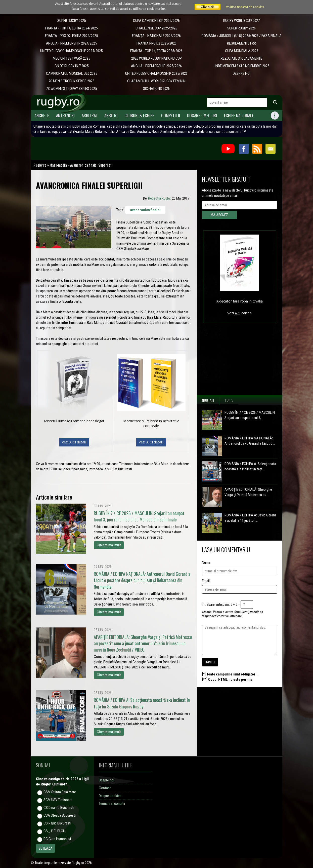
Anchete (42, 115)
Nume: (207, 562)
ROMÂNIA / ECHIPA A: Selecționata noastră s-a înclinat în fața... (250, 466)
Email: (206, 581)
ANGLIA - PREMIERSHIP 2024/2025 (71, 43)
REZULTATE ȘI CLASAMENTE (241, 58)
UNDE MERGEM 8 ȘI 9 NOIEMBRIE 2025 (241, 66)
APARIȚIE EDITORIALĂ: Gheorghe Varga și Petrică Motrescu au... (248, 492)
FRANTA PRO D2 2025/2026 (156, 43)
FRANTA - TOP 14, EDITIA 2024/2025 (71, 28)
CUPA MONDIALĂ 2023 (242, 51)
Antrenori (65, 115)
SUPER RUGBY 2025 (72, 21)
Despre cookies (110, 796)
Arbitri (111, 115)
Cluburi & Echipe (139, 115)
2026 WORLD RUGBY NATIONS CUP (156, 58)
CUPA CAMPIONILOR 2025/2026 (156, 21)
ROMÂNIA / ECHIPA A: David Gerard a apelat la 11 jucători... (250, 518)
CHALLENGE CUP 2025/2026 (156, 28)
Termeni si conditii (112, 804)
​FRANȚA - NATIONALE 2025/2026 (156, 36)
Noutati (208, 400)
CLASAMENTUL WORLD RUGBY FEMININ (156, 81)
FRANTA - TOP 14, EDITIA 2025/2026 (156, 51)
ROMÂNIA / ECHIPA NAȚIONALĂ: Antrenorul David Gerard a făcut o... (250, 441)
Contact (105, 788)
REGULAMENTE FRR (241, 43)
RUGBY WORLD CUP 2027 (241, 21)
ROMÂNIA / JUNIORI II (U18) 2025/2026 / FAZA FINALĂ (242, 36)
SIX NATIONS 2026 (156, 89)
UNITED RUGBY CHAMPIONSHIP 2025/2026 (156, 73)
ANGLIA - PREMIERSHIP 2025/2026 (156, 66)
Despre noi (106, 780)
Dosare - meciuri (202, 115)
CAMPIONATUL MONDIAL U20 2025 (72, 73)
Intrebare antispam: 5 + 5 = (221, 605)
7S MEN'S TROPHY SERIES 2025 (71, 81)
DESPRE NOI (242, 73)
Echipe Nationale (239, 115)
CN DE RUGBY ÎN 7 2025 (72, 66)
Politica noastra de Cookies (245, 7)
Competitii (171, 115)
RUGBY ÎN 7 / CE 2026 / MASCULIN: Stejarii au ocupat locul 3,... (250, 415)
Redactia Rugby (159, 198)
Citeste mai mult (109, 545)
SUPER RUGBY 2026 (241, 28)
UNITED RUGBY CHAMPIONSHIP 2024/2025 (71, 51)
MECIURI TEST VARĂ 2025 (71, 58)
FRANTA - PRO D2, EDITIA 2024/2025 (71, 36)
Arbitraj (90, 115)
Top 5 (229, 400)
